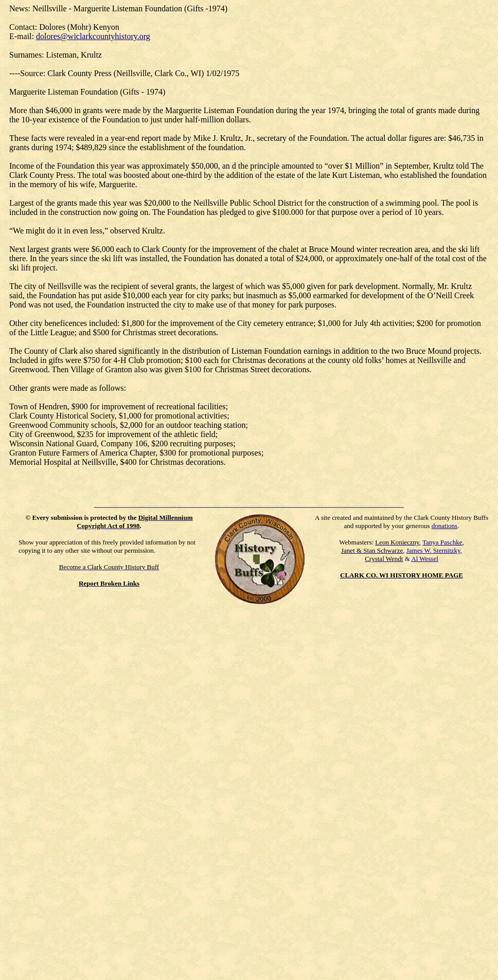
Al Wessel (425, 559)
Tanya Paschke (442, 542)
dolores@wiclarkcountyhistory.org (93, 36)
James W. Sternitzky (433, 550)
